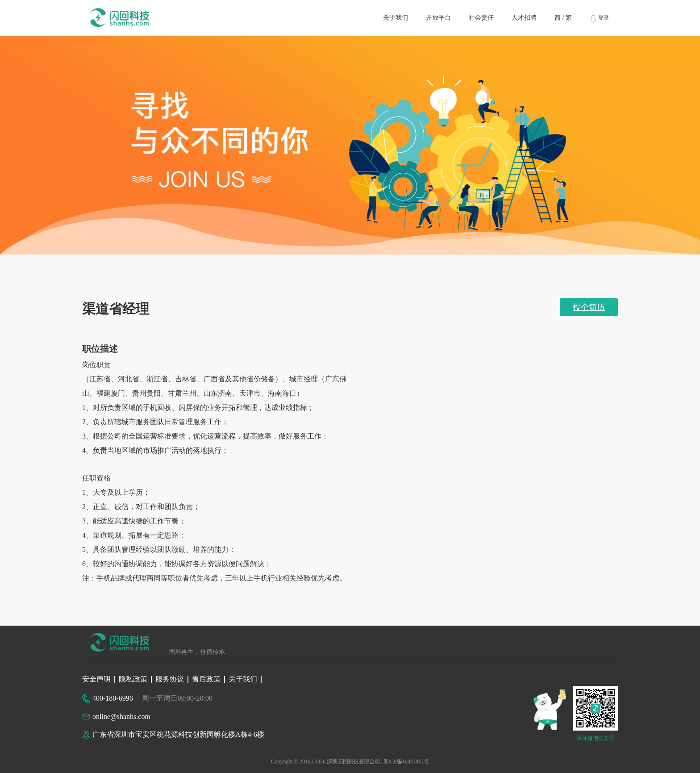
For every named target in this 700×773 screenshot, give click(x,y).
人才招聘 (524, 18)
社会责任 (481, 18)
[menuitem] (396, 18)
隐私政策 (133, 679)
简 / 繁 (563, 18)
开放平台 (438, 18)
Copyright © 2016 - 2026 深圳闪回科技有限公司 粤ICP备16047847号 (350, 761)
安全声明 (96, 679)
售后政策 (206, 679)
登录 (599, 18)
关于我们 (396, 18)
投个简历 (589, 307)
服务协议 (170, 679)
